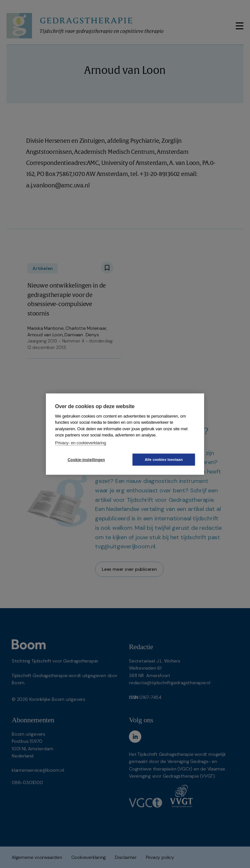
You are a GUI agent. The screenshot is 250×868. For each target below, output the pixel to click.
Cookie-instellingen (86, 460)
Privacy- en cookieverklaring (81, 442)
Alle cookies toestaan (164, 460)
